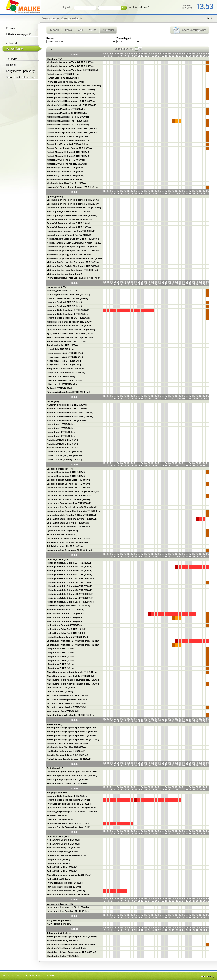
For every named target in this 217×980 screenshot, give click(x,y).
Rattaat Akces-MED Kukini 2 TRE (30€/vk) (68, 152)
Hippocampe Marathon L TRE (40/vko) (66, 109)
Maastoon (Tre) (54, 59)
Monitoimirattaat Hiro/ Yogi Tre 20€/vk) (66, 183)
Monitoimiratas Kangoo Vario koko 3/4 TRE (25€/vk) (73, 70)
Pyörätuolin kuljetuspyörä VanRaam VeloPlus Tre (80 (74, 278)
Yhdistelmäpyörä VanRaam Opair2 (64, 274)
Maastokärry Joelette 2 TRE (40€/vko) (66, 160)
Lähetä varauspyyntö (19, 34)
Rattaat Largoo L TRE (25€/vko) (63, 74)
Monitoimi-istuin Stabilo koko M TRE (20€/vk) (70, 322)
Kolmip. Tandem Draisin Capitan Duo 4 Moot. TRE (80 (74, 243)
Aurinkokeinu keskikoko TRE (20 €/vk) (66, 341)
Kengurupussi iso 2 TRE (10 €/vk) (64, 365)
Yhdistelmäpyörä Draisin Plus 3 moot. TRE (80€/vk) (73, 266)
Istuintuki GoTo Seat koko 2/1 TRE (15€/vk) (68, 318)
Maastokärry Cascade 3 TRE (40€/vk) (65, 175)
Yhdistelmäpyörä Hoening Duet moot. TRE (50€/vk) (73, 262)
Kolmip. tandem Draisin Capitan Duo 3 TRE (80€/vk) (73, 239)
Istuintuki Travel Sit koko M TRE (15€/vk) (67, 298)
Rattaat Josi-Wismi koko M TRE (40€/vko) (68, 140)
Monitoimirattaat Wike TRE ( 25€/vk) (65, 179)
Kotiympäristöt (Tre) (57, 287)
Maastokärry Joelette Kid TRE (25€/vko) (67, 164)
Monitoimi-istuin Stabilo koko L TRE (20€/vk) (69, 326)
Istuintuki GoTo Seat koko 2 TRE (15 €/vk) (68, 310)
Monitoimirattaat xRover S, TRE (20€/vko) (68, 117)
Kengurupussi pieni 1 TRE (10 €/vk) (65, 353)
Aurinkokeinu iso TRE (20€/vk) (62, 345)
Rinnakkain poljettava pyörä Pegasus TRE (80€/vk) (72, 247)
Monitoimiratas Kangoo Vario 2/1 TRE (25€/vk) (70, 62)
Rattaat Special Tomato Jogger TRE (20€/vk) (69, 148)
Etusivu (11, 28)
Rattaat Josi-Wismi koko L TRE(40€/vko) (67, 144)
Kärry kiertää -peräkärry (20, 71)
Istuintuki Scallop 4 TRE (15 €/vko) (64, 306)
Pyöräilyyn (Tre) (55, 197)
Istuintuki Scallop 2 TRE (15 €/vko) (64, 302)
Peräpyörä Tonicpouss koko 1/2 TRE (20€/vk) (70, 219)
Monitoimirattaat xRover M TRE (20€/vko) (68, 121)
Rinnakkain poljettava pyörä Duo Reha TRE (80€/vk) (73, 251)
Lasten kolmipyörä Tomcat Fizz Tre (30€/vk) (69, 235)
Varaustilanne (15, 49)
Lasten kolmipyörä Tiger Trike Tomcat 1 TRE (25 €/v (73, 200)
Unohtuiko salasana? (139, 7)
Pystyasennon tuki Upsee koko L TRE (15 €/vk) (71, 333)
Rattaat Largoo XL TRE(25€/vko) (63, 78)
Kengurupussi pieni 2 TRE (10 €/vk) (65, 357)
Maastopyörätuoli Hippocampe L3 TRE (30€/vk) (71, 97)
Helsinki (11, 65)
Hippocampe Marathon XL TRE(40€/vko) (67, 113)
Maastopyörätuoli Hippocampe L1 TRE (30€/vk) (71, 101)
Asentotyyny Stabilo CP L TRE (62, 291)
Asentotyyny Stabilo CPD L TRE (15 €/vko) (68, 294)
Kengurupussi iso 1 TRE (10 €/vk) (64, 361)
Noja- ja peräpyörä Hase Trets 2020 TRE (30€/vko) (72, 215)
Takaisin (209, 18)
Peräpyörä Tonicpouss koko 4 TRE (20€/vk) (69, 227)
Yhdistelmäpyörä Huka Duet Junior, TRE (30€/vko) (72, 270)
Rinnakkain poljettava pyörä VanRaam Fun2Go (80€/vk (75, 258)
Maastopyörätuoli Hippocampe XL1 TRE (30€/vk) (71, 105)
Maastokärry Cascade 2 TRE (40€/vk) (65, 172)
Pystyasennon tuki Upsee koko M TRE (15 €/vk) (71, 330)
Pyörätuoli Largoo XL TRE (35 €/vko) (65, 82)
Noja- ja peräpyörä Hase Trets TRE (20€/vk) (69, 212)
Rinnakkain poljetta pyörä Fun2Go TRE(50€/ (69, 254)
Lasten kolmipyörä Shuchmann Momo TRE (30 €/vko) (74, 208)
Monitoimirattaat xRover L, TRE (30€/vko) (68, 125)
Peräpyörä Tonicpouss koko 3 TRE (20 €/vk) (69, 223)
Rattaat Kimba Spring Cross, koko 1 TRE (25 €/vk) (72, 129)
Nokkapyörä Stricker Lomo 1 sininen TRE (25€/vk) (72, 187)
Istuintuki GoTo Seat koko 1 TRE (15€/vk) (68, 314)
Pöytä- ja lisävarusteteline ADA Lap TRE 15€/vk (71, 337)
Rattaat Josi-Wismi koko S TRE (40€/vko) (68, 136)
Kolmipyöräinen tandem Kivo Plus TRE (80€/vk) (71, 231)
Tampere (11, 59)
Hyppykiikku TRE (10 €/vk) (60, 349)
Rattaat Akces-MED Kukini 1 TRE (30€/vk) (68, 156)
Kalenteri (11, 44)
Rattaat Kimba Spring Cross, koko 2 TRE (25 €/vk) (72, 133)
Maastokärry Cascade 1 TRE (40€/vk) (65, 168)
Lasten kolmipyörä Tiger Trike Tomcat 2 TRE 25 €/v (73, 204)
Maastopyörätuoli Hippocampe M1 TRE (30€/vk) (71, 93)
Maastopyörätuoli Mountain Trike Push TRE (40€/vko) (74, 86)
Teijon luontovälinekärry (20, 77)
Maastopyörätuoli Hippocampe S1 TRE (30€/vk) (71, 90)
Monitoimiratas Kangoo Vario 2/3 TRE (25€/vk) (70, 66)
